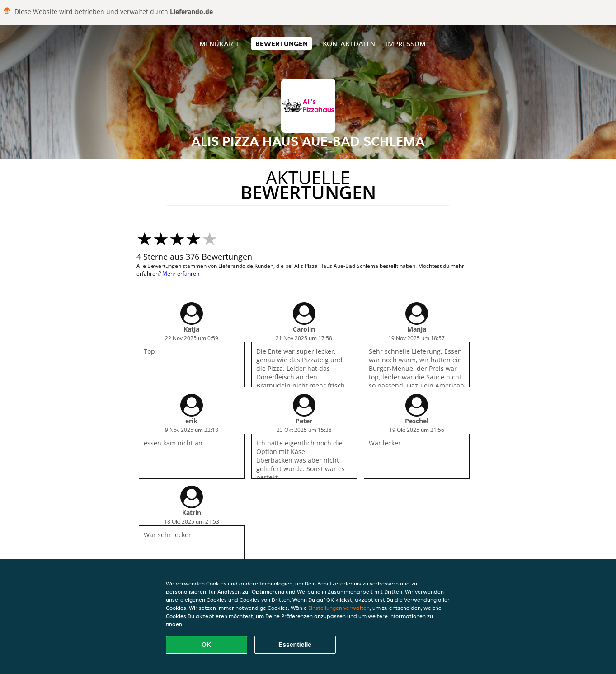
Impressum (406, 44)
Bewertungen (282, 44)
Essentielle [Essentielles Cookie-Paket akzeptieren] (295, 645)
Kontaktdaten (349, 44)
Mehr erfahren (181, 274)
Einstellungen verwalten (339, 608)
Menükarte (220, 44)
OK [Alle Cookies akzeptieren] (206, 645)
